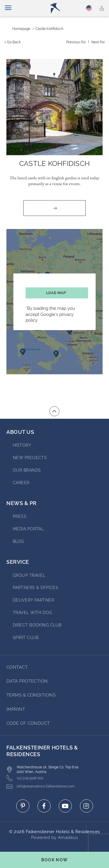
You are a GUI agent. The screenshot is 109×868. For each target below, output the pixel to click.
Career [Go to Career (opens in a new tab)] (21, 483)
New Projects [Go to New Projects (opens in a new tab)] (30, 458)
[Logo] (57, 8)
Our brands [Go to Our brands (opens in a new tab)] (27, 470)
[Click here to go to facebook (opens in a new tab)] (44, 806)
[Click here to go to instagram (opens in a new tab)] (86, 806)
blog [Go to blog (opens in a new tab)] (18, 541)
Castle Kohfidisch (49, 29)
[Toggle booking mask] (54, 860)
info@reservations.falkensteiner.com (40, 786)
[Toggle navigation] (8, 8)
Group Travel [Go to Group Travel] (29, 575)
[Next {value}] (98, 42)
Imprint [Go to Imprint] (16, 709)
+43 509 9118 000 (25, 778)
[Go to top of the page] (54, 411)
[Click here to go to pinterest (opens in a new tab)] (23, 806)
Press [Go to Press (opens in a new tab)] (20, 516)
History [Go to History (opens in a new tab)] (22, 445)
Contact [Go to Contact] (17, 667)
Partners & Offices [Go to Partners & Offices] (35, 588)
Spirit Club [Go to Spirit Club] (26, 638)
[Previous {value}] (76, 42)
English (89, 8)
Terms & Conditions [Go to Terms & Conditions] (31, 695)
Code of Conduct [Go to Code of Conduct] (28, 723)
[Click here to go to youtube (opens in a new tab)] (65, 806)
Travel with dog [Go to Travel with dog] (33, 613)
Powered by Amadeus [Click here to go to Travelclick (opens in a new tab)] (54, 837)
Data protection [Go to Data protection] (27, 681)
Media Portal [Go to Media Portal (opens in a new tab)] (28, 529)
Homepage (21, 29)
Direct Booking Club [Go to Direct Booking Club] (37, 625)
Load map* (57, 293)
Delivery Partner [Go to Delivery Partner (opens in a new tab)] (33, 600)
